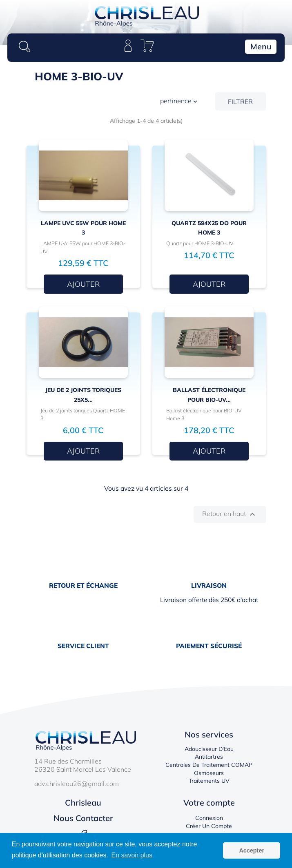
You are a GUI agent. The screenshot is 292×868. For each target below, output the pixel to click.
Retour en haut (230, 514)
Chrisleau (83, 803)
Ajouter (83, 284)
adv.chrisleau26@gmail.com (77, 784)
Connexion (209, 818)
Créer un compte (209, 826)
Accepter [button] (252, 850)
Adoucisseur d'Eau (209, 749)
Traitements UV (209, 781)
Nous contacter (83, 818)
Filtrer (240, 102)
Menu (261, 46)
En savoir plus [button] (132, 855)
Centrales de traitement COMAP (209, 765)
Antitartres (209, 757)
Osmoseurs (209, 773)
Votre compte (209, 803)
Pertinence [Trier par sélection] (179, 101)
